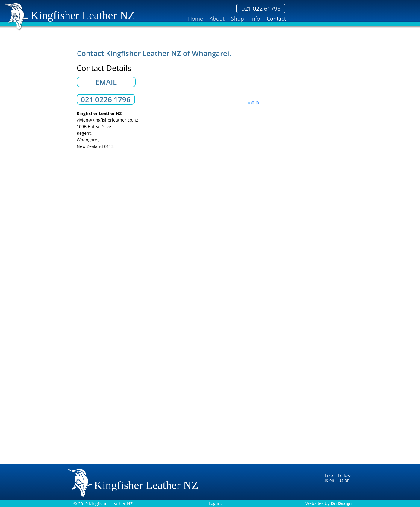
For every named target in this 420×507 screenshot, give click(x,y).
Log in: (215, 503)
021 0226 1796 (106, 99)
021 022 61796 (327, 9)
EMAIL (106, 82)
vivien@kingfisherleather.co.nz (107, 120)
